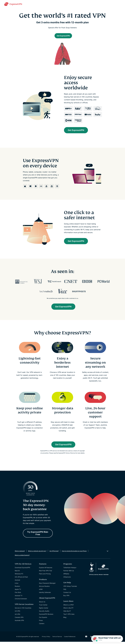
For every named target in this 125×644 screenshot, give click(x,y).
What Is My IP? (68, 610)
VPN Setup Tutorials (70, 588)
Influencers (67, 579)
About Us (42, 604)
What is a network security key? (37, 553)
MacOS (17, 573)
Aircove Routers (44, 588)
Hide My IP (67, 613)
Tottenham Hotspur (70, 570)
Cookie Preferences (70, 639)
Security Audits (44, 613)
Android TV (19, 598)
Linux (17, 585)
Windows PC (19, 576)
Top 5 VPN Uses (69, 616)
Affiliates (66, 576)
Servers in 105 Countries (23, 610)
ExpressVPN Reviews (46, 616)
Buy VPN (66, 598)
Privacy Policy (46, 639)
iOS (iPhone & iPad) (21, 579)
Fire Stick (18, 595)
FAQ (65, 592)
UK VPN (17, 616)
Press (41, 623)
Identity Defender (45, 595)
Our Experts (43, 620)
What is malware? (20, 553)
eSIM (41, 592)
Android (17, 582)
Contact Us (67, 595)
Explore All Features (46, 570)
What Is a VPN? (69, 607)
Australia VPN (19, 623)
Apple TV (18, 592)
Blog (65, 620)
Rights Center (44, 610)
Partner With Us (69, 573)
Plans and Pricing (45, 576)
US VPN (17, 613)
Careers (42, 626)
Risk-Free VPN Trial (45, 573)
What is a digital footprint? (22, 557)
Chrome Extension (21, 601)
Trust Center (43, 607)
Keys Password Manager (47, 585)
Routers (17, 588)
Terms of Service (57, 639)
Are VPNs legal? (54, 553)
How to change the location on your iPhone (74, 553)
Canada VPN (19, 620)
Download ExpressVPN (22, 570)
